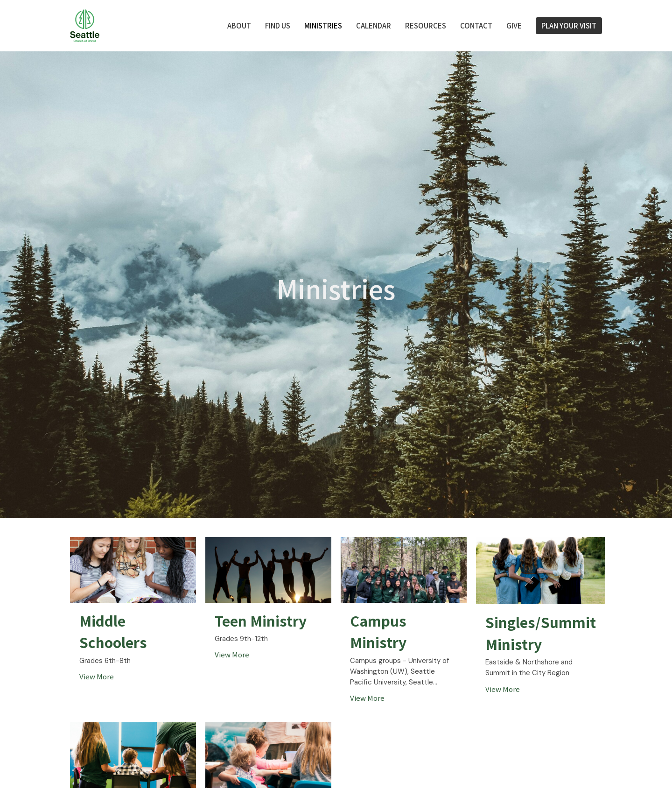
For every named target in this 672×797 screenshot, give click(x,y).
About (239, 25)
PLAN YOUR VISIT (569, 25)
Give (514, 25)
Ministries (323, 25)
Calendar (374, 25)
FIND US (278, 25)
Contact (476, 25)
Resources (426, 25)
